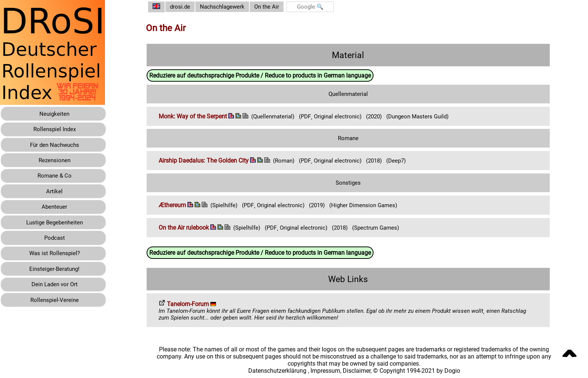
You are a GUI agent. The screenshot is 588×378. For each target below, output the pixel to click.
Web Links (351, 279)
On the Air (276, 7)
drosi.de (186, 7)
